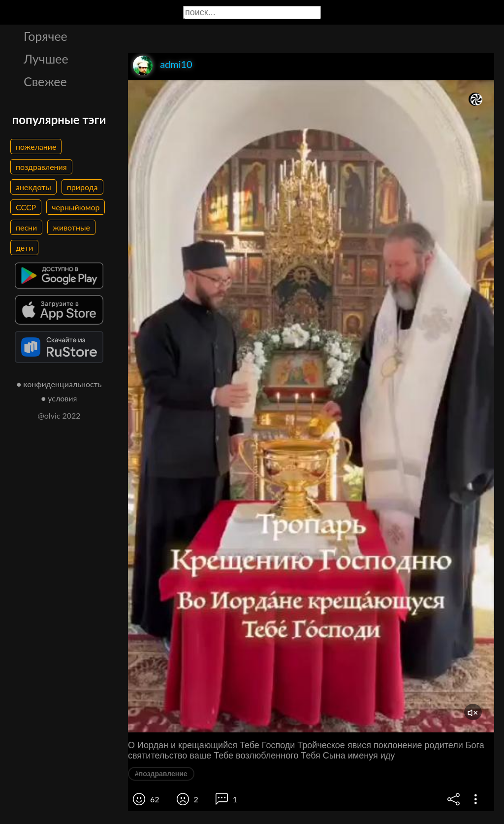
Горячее (46, 36)
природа (82, 187)
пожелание (36, 147)
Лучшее (46, 59)
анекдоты (33, 187)
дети (24, 247)
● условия (59, 398)
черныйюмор (76, 207)
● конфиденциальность (59, 384)
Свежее (45, 81)
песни (26, 227)
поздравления (41, 167)
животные (71, 227)
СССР (26, 207)
